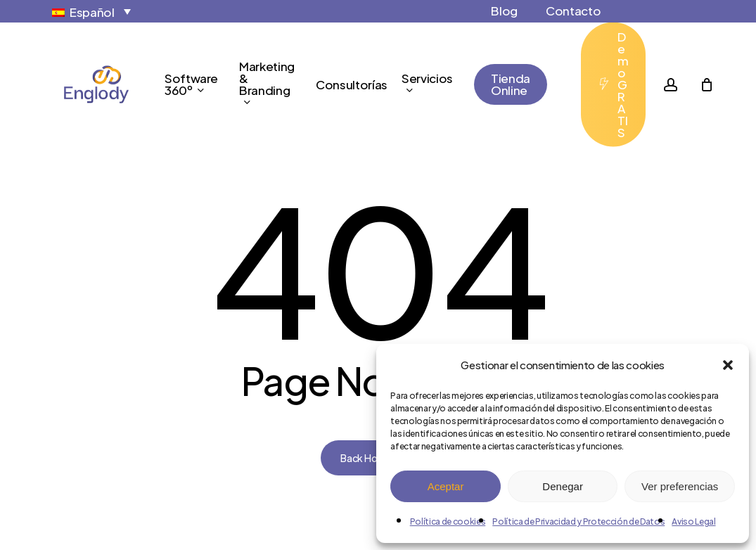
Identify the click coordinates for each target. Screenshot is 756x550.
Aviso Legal (693, 522)
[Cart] (707, 84)
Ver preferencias (680, 486)
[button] (728, 365)
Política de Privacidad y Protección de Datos (578, 522)
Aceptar (446, 486)
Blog (504, 11)
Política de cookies (448, 522)
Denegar (563, 486)
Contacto (573, 11)
